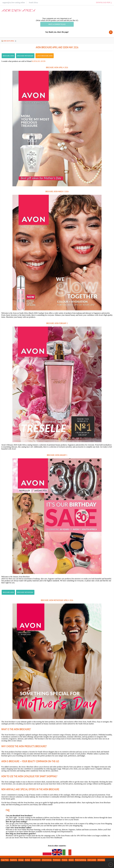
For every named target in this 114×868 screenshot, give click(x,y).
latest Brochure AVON (45, 56)
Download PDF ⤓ (104, 3)
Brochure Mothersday (25, 56)
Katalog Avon (39, 61)
